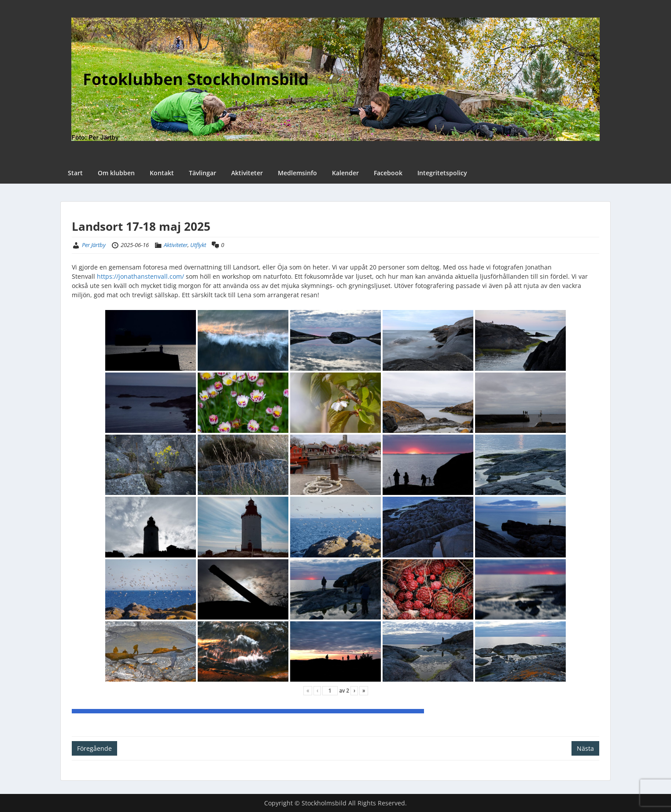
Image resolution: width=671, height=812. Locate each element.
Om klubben (116, 173)
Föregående (94, 748)
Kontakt (162, 173)
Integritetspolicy (442, 173)
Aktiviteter (247, 173)
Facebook (388, 173)
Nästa (585, 748)
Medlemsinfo (297, 173)
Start (75, 173)
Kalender (345, 173)
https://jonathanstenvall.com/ (140, 276)
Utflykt (198, 245)
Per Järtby (94, 245)
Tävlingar (203, 173)
